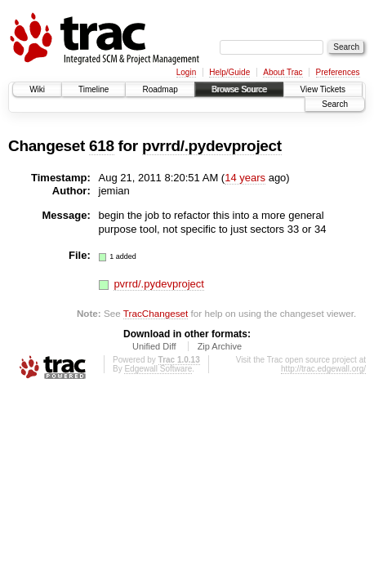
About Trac (283, 72)
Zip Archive (220, 346)
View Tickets (323, 89)
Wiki (37, 89)
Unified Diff (154, 346)
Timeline (93, 89)
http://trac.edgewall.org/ (323, 369)
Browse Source (239, 89)
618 (102, 146)
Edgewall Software (158, 369)
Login (186, 72)
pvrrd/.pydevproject (212, 146)
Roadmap (160, 89)
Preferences (338, 72)
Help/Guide (229, 72)
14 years (245, 178)
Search (335, 104)
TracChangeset (156, 313)
